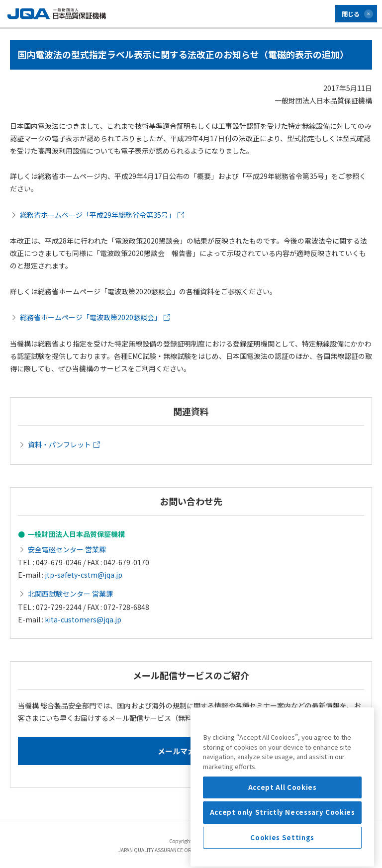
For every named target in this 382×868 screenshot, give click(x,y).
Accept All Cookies (283, 824)
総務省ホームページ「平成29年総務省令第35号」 (102, 215)
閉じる (351, 14)
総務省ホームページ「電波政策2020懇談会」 (95, 317)
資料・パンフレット (64, 444)
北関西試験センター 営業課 (70, 594)
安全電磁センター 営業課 (67, 549)
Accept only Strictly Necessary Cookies (283, 848)
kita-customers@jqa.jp (83, 619)
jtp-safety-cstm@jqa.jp (84, 575)
